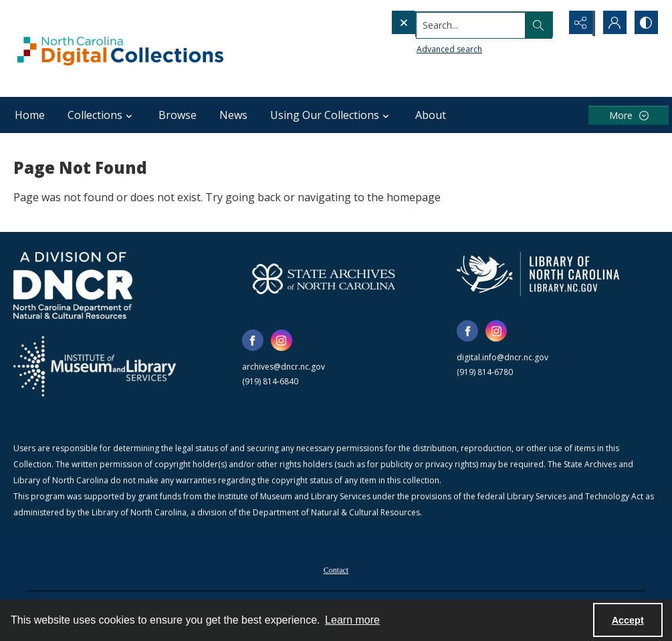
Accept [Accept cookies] (628, 620)
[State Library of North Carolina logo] (538, 274)
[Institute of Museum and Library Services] (95, 366)
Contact (336, 570)
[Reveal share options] (578, 23)
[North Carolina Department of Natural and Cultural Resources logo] (73, 285)
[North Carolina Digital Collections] (120, 48)
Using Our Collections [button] (331, 115)
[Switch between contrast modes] (645, 23)
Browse (178, 115)
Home (30, 115)
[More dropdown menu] (629, 115)
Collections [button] (102, 115)
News (233, 115)
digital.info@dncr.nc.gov (502, 357)
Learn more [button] (352, 620)
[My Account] (612, 23)
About (431, 115)
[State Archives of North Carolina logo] (324, 279)
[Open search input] (545, 23)
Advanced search (422, 47)
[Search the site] (448, 23)
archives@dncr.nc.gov (284, 367)
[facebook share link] (253, 340)
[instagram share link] (282, 340)
